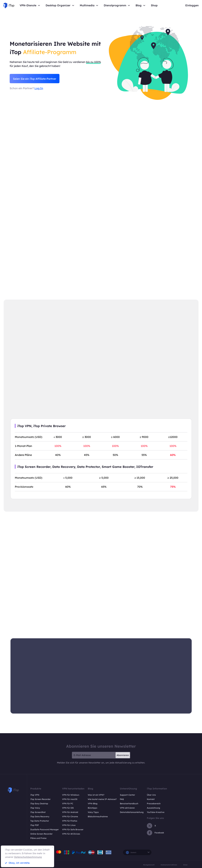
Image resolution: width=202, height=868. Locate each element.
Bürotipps (93, 808)
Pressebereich (154, 804)
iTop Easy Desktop (39, 804)
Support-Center (127, 795)
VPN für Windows (71, 795)
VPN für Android (70, 812)
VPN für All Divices (71, 834)
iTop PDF (35, 825)
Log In (39, 88)
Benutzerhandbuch (129, 804)
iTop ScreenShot (38, 812)
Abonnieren (123, 755)
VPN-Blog (93, 804)
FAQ (122, 799)
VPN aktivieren (127, 808)
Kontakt (151, 799)
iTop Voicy (35, 808)
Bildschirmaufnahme (98, 816)
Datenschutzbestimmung (28, 857)
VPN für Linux (69, 825)
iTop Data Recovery (40, 816)
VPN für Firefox (70, 821)
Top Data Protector (40, 821)
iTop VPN (35, 795)
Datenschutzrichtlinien (169, 865)
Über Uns (151, 795)
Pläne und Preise (38, 838)
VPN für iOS (68, 808)
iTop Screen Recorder (40, 799)
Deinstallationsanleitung (132, 812)
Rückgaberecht (149, 865)
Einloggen (192, 5)
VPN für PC (68, 804)
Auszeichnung (153, 808)
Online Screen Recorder (41, 834)
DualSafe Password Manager (45, 829)
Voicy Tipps (93, 812)
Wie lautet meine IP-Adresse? (102, 799)
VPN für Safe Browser (73, 829)
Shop (154, 5)
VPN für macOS (70, 799)
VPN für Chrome (70, 816)
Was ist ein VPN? (96, 795)
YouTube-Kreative (156, 812)
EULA (185, 865)
